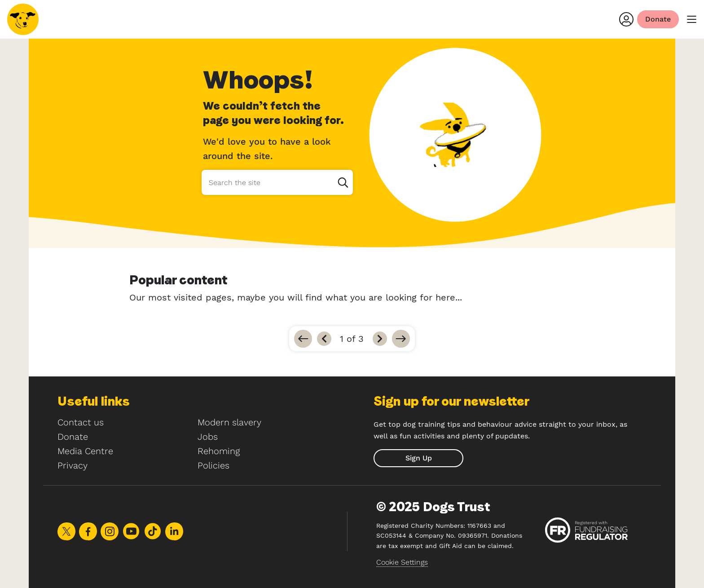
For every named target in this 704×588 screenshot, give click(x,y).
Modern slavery (229, 422)
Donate (73, 437)
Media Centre (85, 451)
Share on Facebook (88, 531)
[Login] (626, 19)
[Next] (380, 339)
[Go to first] (303, 339)
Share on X (66, 531)
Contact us (81, 422)
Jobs (208, 437)
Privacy (73, 465)
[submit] (418, 458)
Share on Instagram (110, 531)
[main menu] (691, 20)
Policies (213, 465)
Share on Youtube (131, 531)
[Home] (23, 19)
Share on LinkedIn (174, 531)
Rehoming (219, 451)
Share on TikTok (153, 531)
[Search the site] (277, 182)
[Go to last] (401, 339)
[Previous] (324, 339)
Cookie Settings (402, 562)
